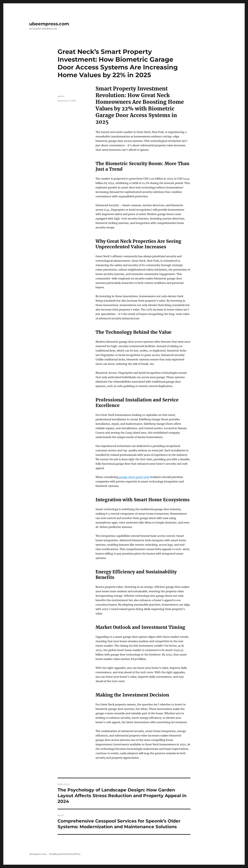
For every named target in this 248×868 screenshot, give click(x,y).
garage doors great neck (134, 477)
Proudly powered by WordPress (65, 854)
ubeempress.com (49, 24)
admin (61, 96)
